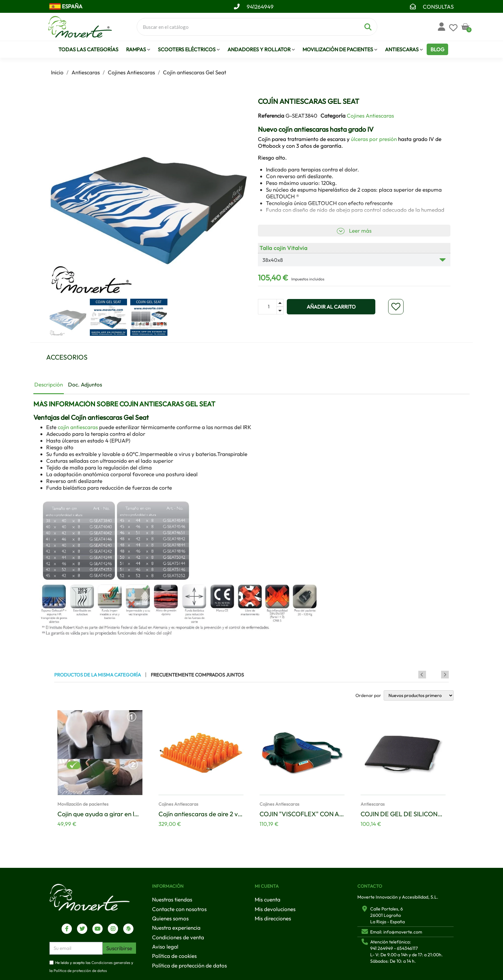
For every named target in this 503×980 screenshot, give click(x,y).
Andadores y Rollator (261, 50)
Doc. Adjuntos (85, 384)
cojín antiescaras (78, 427)
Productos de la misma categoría (98, 675)
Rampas (138, 50)
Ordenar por (368, 695)
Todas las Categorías (88, 49)
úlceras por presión (374, 139)
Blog (437, 49)
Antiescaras (404, 50)
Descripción (49, 384)
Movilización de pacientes (340, 50)
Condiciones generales (111, 963)
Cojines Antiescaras (370, 116)
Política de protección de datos (80, 971)
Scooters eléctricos (189, 50)
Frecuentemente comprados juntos (197, 675)
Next (445, 675)
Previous (436, 675)
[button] (58, 196)
